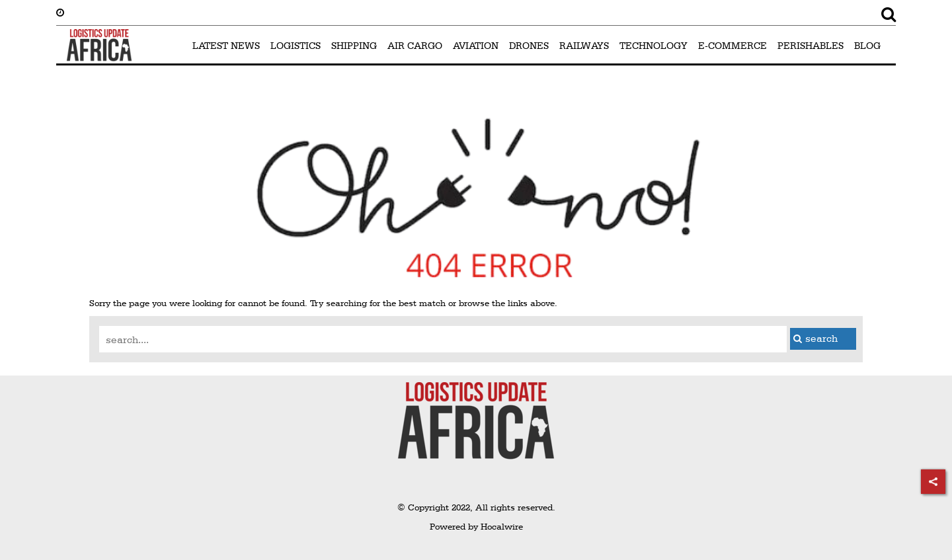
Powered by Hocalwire (476, 526)
